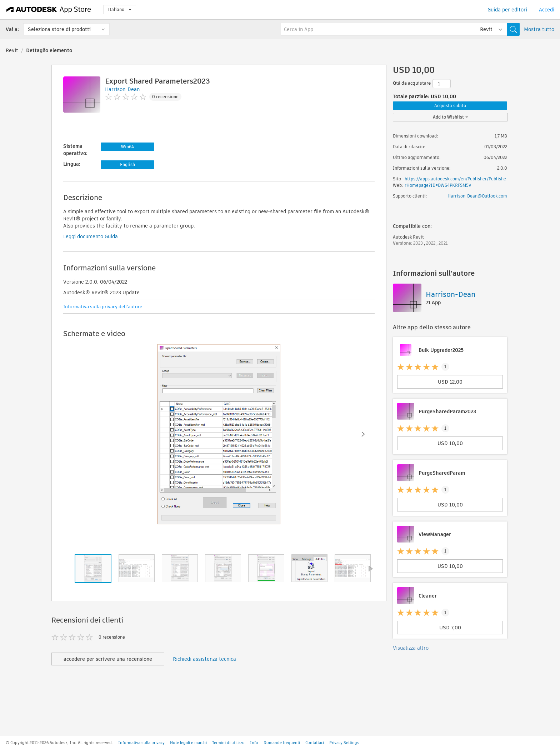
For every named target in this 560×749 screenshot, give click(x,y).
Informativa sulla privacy (141, 743)
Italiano (120, 9)
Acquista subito (450, 106)
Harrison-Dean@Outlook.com (477, 196)
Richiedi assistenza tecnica (204, 659)
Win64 (127, 147)
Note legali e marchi (188, 743)
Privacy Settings (344, 743)
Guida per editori (507, 10)
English (127, 164)
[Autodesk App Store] (49, 10)
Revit (12, 50)
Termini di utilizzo (228, 743)
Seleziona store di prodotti (59, 29)
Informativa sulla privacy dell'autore (103, 307)
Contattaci (315, 743)
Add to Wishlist (451, 117)
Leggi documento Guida (91, 236)
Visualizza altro (411, 648)
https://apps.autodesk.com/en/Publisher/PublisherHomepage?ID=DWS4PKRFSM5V (455, 182)
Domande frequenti (282, 743)
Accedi (547, 10)
